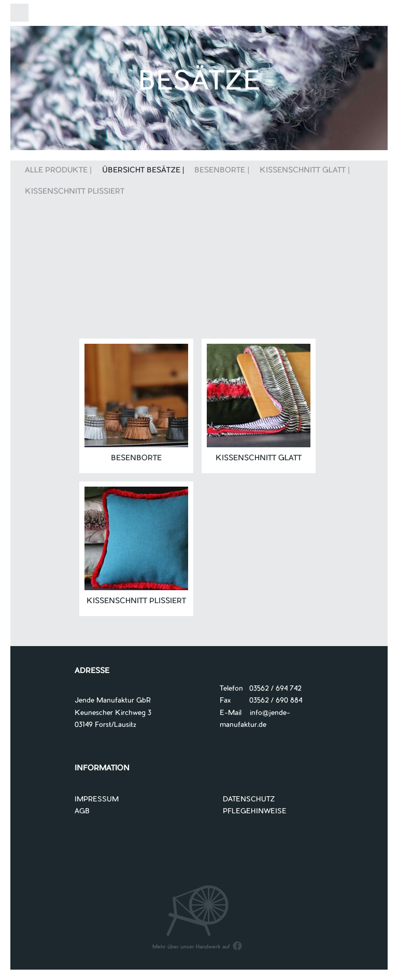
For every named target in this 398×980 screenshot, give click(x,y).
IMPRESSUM (97, 800)
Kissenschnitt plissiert (75, 192)
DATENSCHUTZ (249, 800)
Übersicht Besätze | (143, 171)
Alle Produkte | (58, 171)
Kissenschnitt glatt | (305, 171)
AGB (82, 811)
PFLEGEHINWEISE (255, 811)
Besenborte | (222, 171)
